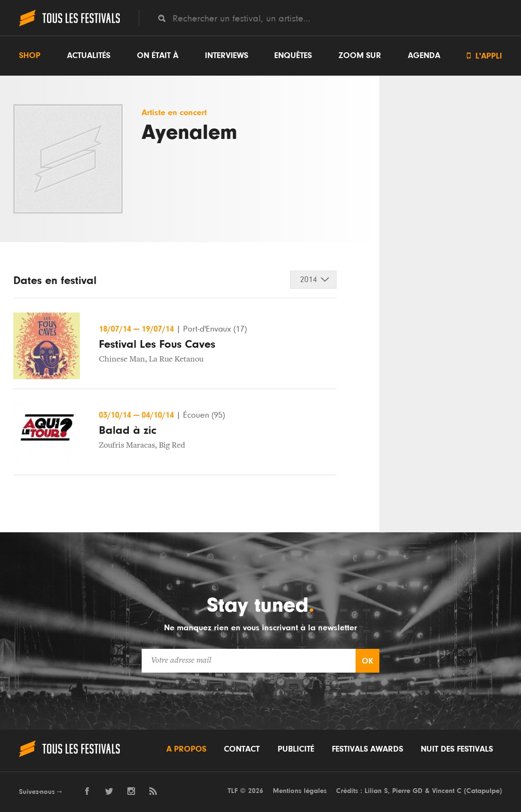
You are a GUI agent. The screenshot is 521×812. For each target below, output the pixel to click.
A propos (186, 749)
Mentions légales (300, 791)
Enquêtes (293, 56)
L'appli (484, 56)
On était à (158, 56)
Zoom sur (360, 56)
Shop (30, 56)
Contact (242, 749)
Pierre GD (407, 791)
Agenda (424, 56)
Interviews (227, 56)
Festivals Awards (367, 749)
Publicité (296, 749)
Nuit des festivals (457, 749)
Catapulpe (483, 791)
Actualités (89, 56)
